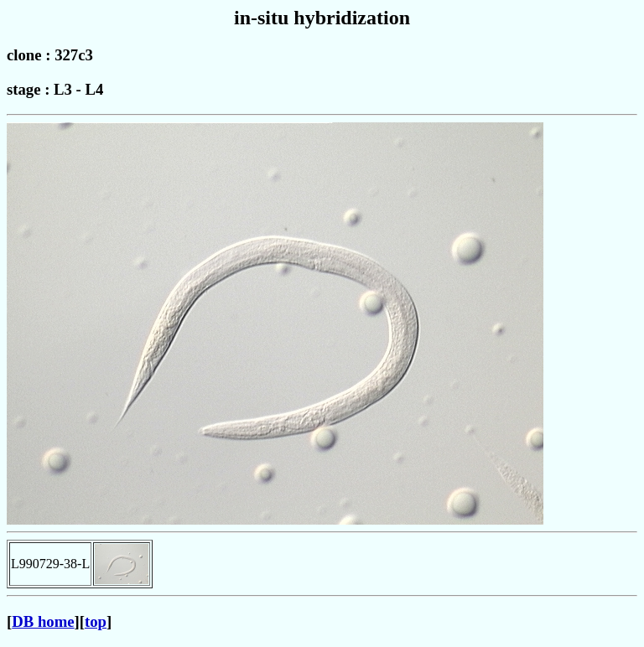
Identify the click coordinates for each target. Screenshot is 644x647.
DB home (43, 621)
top (96, 621)
